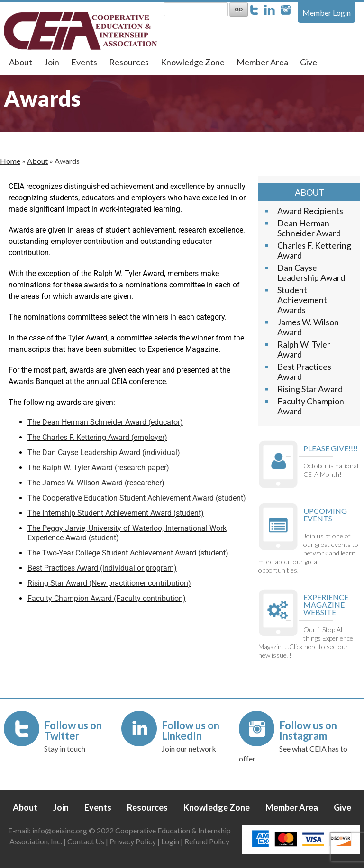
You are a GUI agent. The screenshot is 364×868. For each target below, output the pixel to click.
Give (309, 62)
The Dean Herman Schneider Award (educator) (105, 422)
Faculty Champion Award (311, 406)
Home (10, 161)
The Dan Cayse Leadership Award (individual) (104, 452)
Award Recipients (310, 211)
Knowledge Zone (193, 62)
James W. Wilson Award (308, 327)
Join (52, 62)
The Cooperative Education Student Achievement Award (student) (137, 498)
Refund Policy (207, 841)
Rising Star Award (310, 389)
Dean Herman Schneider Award (309, 228)
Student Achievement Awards (302, 300)
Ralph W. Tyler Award (304, 349)
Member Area (262, 62)
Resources (129, 62)
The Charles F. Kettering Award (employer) (97, 437)
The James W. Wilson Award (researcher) (96, 483)
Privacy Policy (133, 841)
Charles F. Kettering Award (314, 250)
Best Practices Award (304, 371)
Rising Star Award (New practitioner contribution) (109, 583)
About (21, 62)
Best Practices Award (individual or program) (102, 568)
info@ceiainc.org (60, 830)
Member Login (327, 13)
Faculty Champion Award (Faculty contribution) (107, 598)
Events (84, 62)
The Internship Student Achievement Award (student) (116, 513)
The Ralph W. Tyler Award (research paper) (98, 468)
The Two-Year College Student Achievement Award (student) (128, 553)
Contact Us (86, 841)
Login (170, 841)
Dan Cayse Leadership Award (311, 273)
